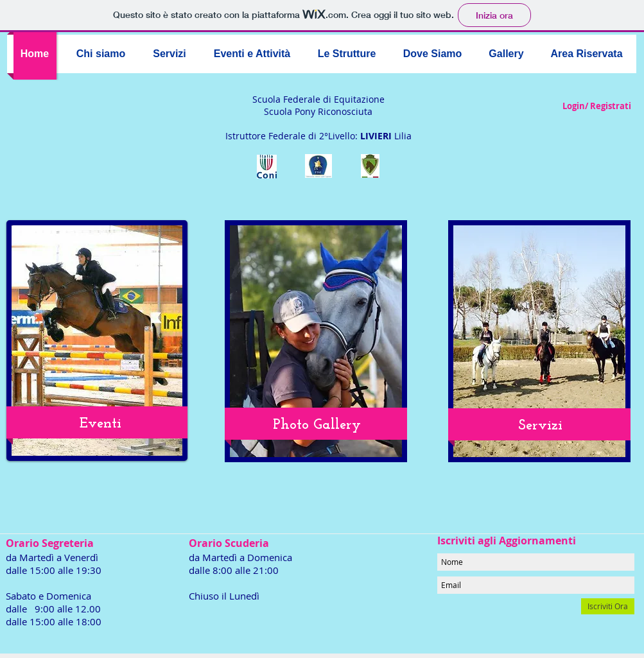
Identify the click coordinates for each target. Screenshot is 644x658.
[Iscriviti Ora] (608, 606)
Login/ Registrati (597, 106)
